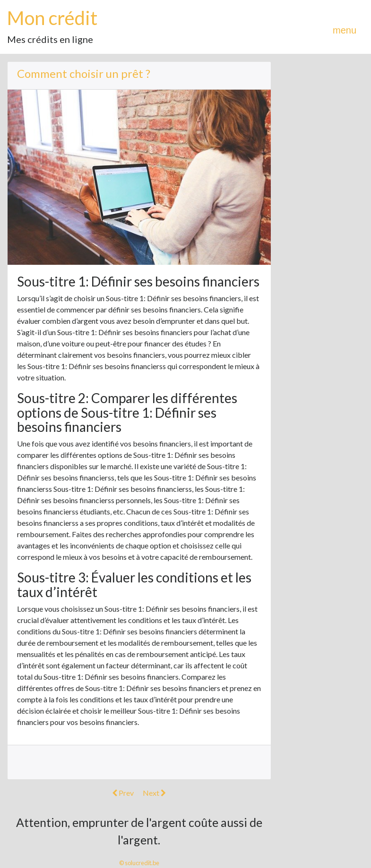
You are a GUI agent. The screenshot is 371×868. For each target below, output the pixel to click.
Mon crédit (52, 18)
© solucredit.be (139, 863)
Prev (123, 793)
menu (345, 30)
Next (154, 793)
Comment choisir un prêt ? (84, 73)
